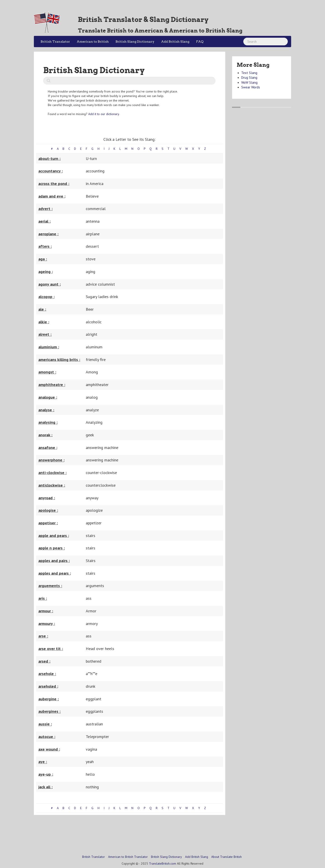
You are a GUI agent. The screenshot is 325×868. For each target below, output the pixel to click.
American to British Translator (128, 857)
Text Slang (249, 73)
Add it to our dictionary (104, 114)
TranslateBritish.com (162, 863)
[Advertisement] (130, 830)
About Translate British (226, 857)
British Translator (55, 42)
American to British (93, 42)
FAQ (200, 42)
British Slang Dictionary (135, 42)
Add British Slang (175, 42)
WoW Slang (249, 82)
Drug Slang (249, 78)
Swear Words (251, 87)
